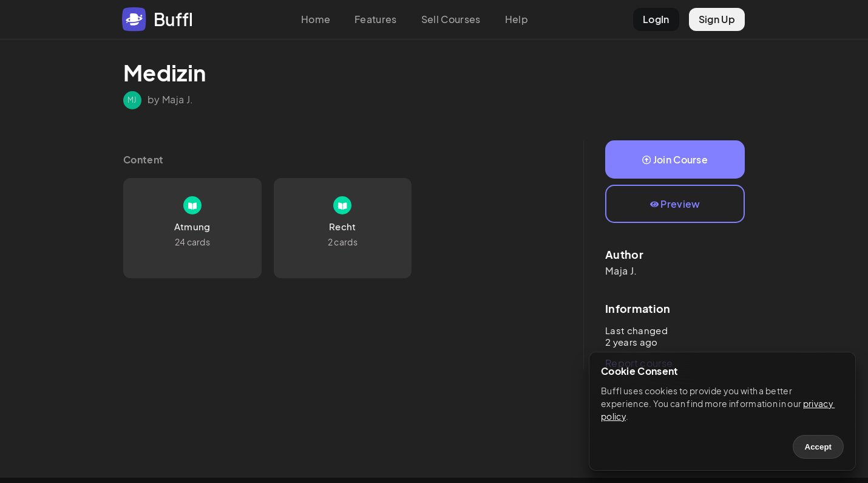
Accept (818, 447)
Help (517, 19)
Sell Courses (451, 19)
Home (316, 19)
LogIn (656, 19)
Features (376, 19)
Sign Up (717, 19)
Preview (675, 204)
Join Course (675, 159)
